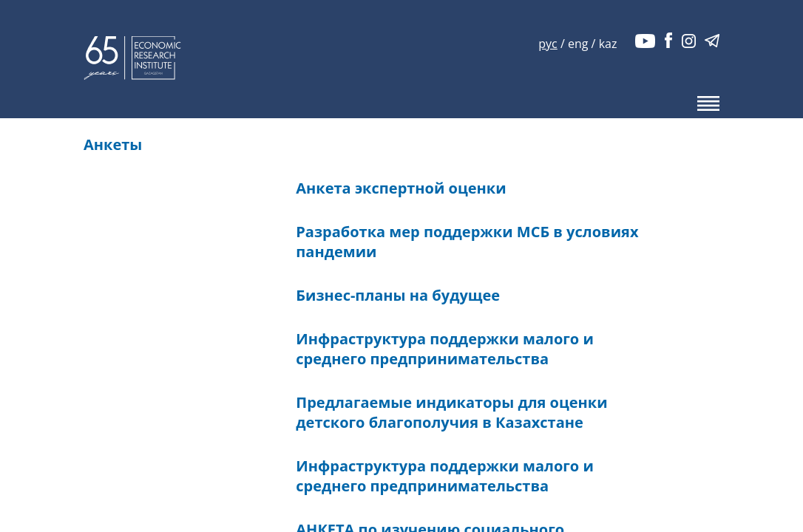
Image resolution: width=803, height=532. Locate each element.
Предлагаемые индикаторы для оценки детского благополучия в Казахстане (451, 412)
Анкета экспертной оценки (401, 188)
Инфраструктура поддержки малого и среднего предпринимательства (445, 349)
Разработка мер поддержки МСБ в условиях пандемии (467, 242)
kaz (608, 44)
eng (578, 44)
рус (548, 44)
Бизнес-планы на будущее (398, 295)
